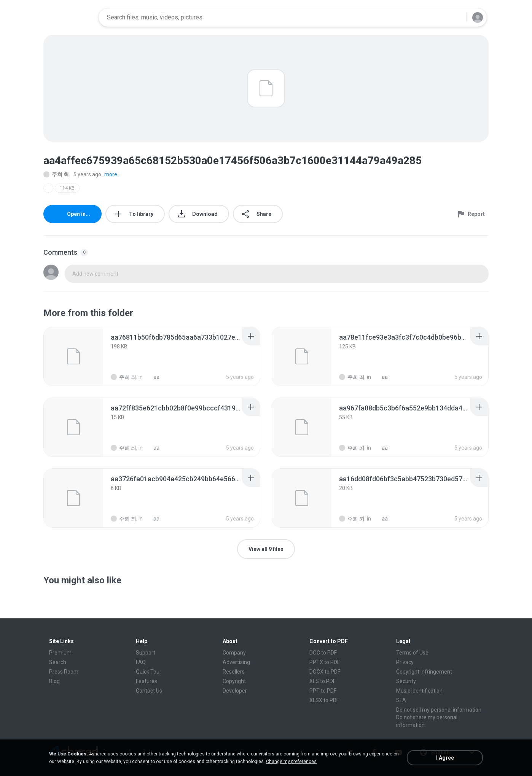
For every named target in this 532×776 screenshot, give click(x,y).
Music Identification (419, 691)
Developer (235, 691)
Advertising (236, 662)
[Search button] (456, 18)
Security (406, 681)
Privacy (405, 662)
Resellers (234, 672)
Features (147, 681)
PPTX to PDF (325, 662)
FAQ (141, 662)
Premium (60, 653)
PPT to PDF (323, 691)
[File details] (73, 356)
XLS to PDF (323, 681)
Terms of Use (412, 653)
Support (146, 653)
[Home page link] (68, 18)
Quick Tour (149, 672)
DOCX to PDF (325, 672)
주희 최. (57, 174)
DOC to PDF (323, 653)
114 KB (67, 188)
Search (58, 662)
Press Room (64, 672)
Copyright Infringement (424, 672)
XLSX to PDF (324, 700)
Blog (54, 681)
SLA (401, 700)
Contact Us (149, 691)
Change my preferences (291, 762)
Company (234, 653)
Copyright (234, 681)
